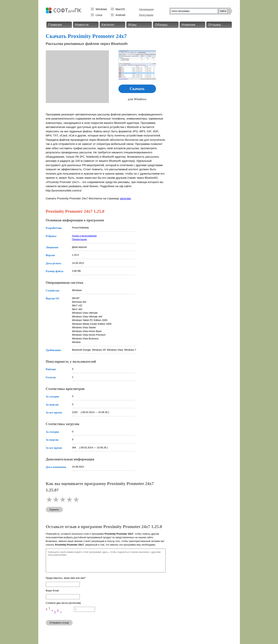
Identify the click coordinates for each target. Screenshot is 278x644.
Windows (101, 9)
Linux (99, 15)
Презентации (79, 239)
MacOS (120, 9)
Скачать (137, 89)
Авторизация (146, 9)
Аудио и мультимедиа (84, 236)
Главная (55, 25)
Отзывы (215, 25)
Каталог (108, 25)
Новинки (189, 25)
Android (121, 15)
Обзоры (161, 25)
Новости (82, 25)
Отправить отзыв (59, 623)
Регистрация (146, 15)
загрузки (125, 198)
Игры (133, 25)
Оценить (54, 510)
